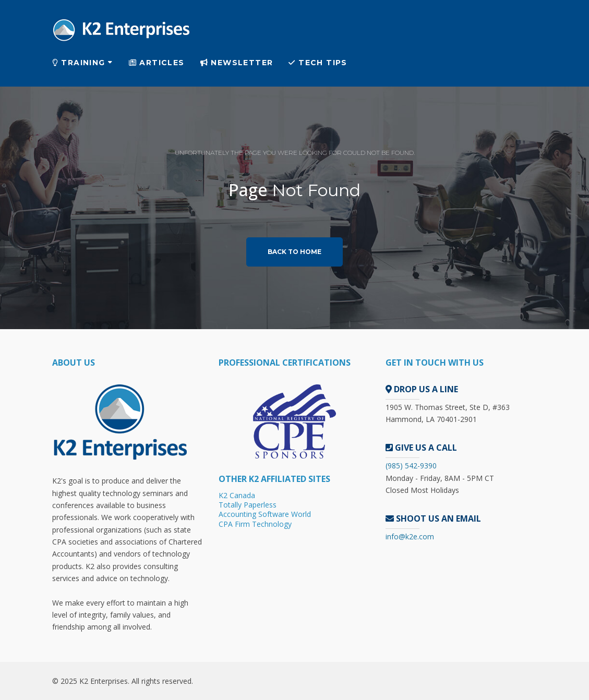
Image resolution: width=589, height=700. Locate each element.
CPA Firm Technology (255, 524)
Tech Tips (318, 63)
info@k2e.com (410, 536)
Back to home (294, 252)
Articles (157, 63)
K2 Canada (237, 495)
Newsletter (237, 63)
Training (79, 63)
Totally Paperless (248, 505)
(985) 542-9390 (411, 466)
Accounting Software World (265, 514)
